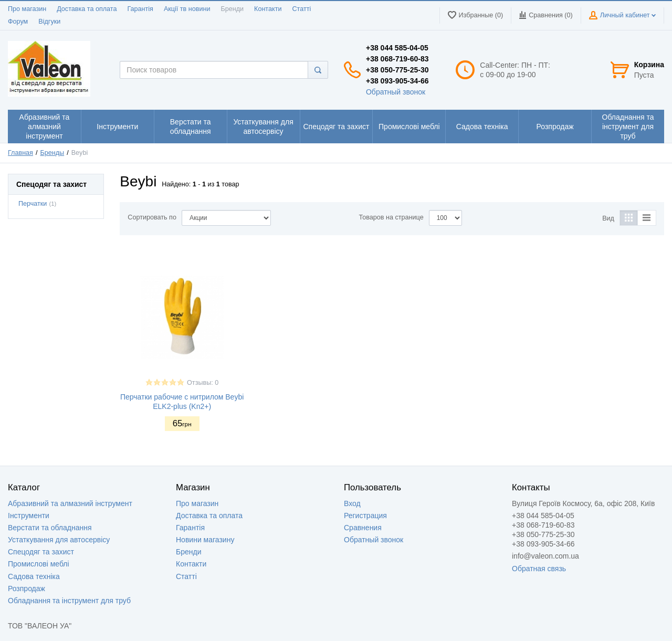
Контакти (268, 9)
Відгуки (49, 22)
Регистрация (365, 516)
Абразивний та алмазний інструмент (70, 503)
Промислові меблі (39, 564)
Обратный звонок (396, 92)
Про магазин (27, 9)
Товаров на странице (391, 217)
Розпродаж (27, 589)
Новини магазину (205, 540)
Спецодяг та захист (41, 552)
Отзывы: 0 (203, 383)
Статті (301, 9)
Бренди (232, 9)
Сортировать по (152, 217)
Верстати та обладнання (50, 528)
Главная (20, 153)
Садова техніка (34, 576)
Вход (352, 503)
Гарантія (140, 9)
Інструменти (29, 516)
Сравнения (363, 528)
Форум (18, 22)
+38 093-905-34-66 (397, 81)
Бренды (52, 153)
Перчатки (33, 204)
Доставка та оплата (87, 9)
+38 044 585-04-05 (397, 48)
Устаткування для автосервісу (59, 540)
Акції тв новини (187, 9)
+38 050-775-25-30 (397, 70)
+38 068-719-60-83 (397, 59)
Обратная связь (539, 569)
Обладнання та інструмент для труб (69, 601)
